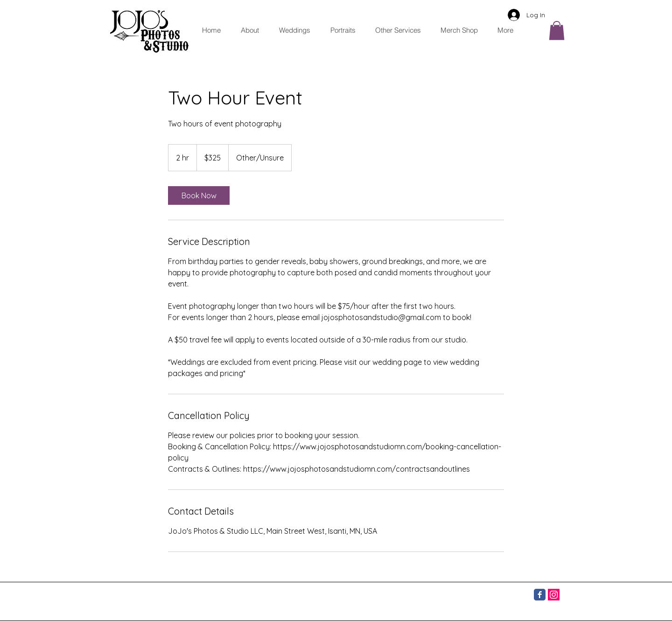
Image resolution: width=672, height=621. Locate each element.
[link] (199, 195)
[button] (395, 30)
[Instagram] (554, 595)
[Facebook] (540, 595)
